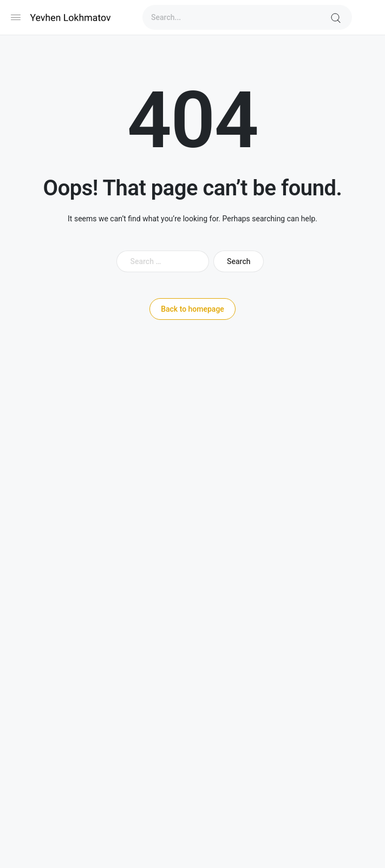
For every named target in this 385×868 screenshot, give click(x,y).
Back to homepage (192, 309)
